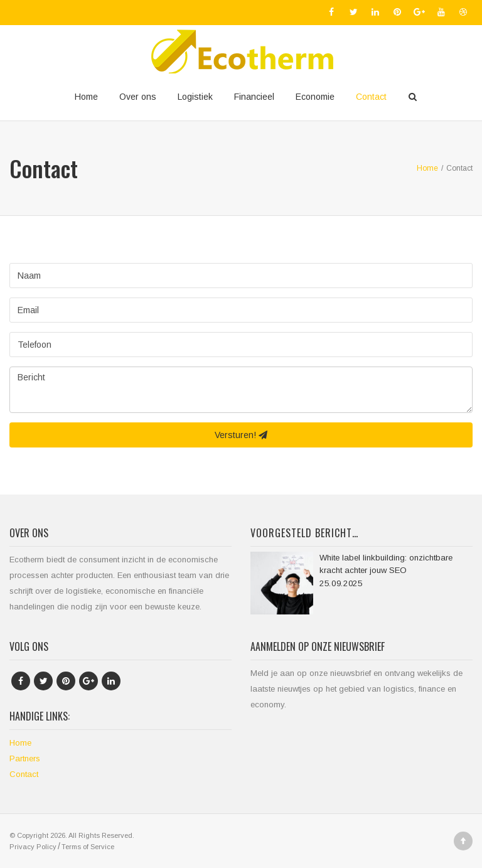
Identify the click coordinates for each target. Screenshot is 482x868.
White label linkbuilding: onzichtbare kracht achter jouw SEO (386, 564)
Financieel (254, 97)
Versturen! (241, 435)
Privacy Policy (33, 847)
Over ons (138, 97)
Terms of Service (88, 847)
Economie (315, 97)
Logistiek (195, 97)
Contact (371, 97)
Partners (25, 758)
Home (86, 97)
